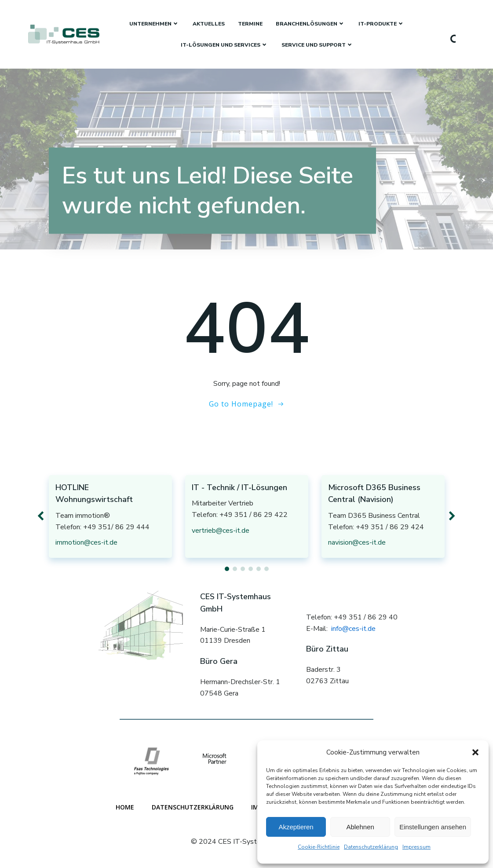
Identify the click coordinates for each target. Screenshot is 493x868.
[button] (475, 752)
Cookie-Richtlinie (319, 847)
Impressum (416, 847)
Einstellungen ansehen (433, 827)
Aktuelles (209, 24)
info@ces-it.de (353, 629)
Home (125, 807)
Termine (250, 24)
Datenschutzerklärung (371, 847)
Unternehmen (154, 24)
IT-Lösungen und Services (225, 45)
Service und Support (318, 45)
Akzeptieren (296, 827)
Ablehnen (360, 827)
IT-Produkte (382, 24)
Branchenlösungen (310, 24)
